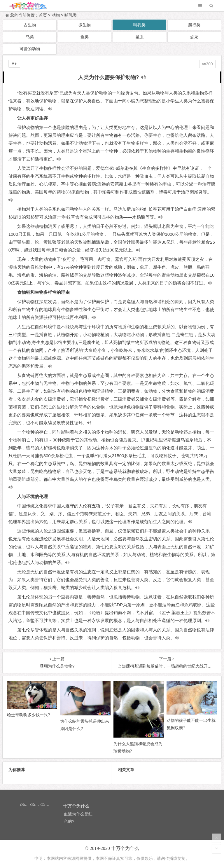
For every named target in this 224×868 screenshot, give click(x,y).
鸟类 (30, 37)
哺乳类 (71, 15)
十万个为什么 (125, 848)
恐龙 (194, 37)
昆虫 (139, 37)
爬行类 (194, 25)
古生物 (30, 25)
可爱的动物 (30, 49)
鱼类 (85, 37)
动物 (56, 15)
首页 (43, 15)
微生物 (85, 25)
